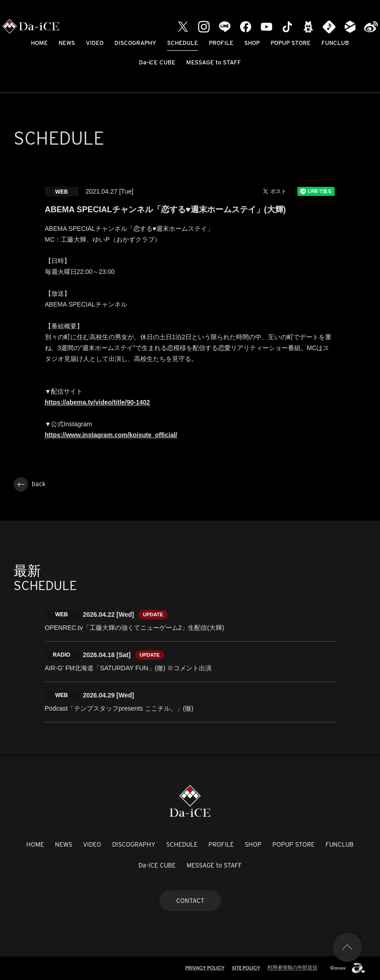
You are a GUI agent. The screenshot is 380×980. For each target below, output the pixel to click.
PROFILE (221, 43)
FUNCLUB (335, 43)
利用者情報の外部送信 (292, 967)
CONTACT (190, 901)
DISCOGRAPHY (135, 43)
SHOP (252, 43)
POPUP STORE (291, 43)
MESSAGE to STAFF (214, 62)
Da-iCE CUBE (157, 62)
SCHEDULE (183, 43)
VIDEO (95, 43)
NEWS (67, 43)
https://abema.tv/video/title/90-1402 (98, 402)
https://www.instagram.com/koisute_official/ (111, 435)
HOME (39, 43)
